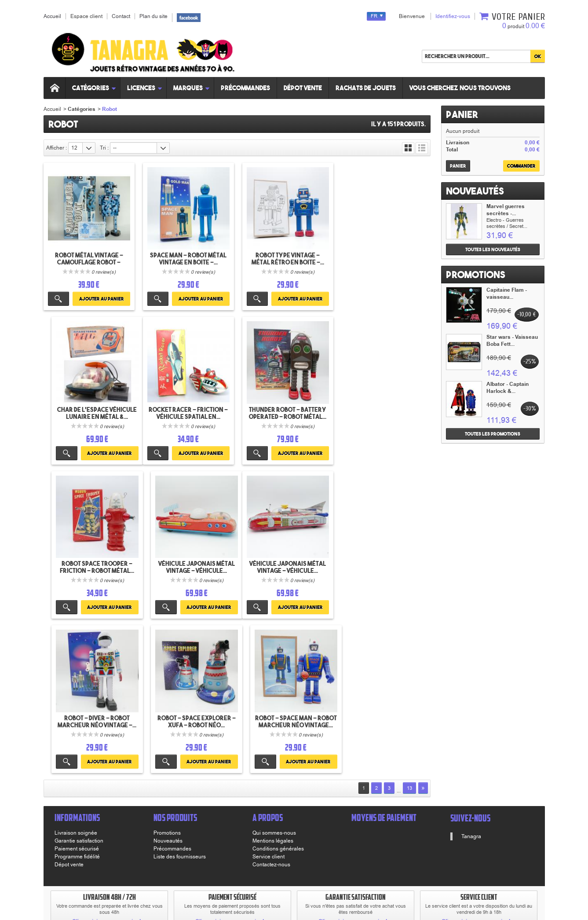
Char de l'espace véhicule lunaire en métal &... (385, 258)
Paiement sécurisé (77, 693)
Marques (193, 88)
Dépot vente (304, 88)
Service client (268, 700)
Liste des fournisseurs (180, 700)
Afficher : (57, 148)
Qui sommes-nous (274, 677)
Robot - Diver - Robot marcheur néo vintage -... (188, 565)
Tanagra (471, 680)
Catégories (95, 88)
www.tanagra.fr (200, 881)
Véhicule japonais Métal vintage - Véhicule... (385, 412)
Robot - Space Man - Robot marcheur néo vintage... (385, 569)
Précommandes (246, 88)
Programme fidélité (77, 700)
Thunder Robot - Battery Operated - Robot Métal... (187, 412)
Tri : (104, 148)
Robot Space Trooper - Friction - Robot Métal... (286, 412)
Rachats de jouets (367, 88)
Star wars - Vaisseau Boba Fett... (512, 341)
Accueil (52, 109)
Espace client (86, 16)
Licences (146, 88)
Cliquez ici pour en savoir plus (110, 765)
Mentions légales (273, 685)
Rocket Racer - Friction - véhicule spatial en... (88, 412)
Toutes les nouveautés (493, 249)
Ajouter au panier (100, 298)
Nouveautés (475, 191)
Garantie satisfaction (79, 685)
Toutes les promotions (493, 434)
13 (409, 632)
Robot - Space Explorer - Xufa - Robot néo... (286, 565)
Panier (462, 114)
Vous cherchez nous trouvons (461, 88)
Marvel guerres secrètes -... (506, 210)
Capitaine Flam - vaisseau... (507, 294)
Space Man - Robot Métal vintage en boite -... (187, 258)
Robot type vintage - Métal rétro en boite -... (286, 258)
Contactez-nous (271, 708)
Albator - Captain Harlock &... (508, 388)
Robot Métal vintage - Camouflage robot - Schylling (89, 262)
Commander (521, 166)
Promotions (476, 275)
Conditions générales (278, 693)
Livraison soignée (76, 677)
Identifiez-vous (453, 16)
